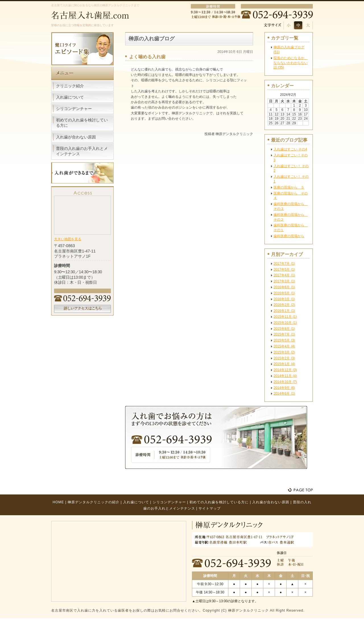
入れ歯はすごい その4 (290, 149)
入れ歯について (70, 97)
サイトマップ (210, 508)
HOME (58, 502)
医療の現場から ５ (289, 187)
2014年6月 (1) (284, 394)
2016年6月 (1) (284, 287)
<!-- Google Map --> (82, 215)
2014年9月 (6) (284, 388)
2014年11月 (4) (285, 376)
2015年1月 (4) (284, 364)
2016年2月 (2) (284, 305)
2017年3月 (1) (284, 281)
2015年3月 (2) (284, 352)
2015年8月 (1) (284, 329)
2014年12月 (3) (285, 370)
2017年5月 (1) (284, 270)
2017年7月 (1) (284, 264)
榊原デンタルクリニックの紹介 (94, 502)
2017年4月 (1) (284, 275)
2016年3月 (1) (284, 299)
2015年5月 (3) (284, 340)
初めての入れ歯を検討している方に (82, 123)
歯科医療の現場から (289, 236)
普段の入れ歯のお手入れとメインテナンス (82, 151)
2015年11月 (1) (285, 317)
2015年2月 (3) (284, 358)
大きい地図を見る (68, 239)
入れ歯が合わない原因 (76, 137)
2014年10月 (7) (285, 382)
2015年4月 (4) (284, 346)
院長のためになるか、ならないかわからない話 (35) (291, 63)
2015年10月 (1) (285, 323)
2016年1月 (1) (284, 311)
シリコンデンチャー (74, 109)
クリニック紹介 (70, 86)
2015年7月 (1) (284, 334)
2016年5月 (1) (284, 293)
